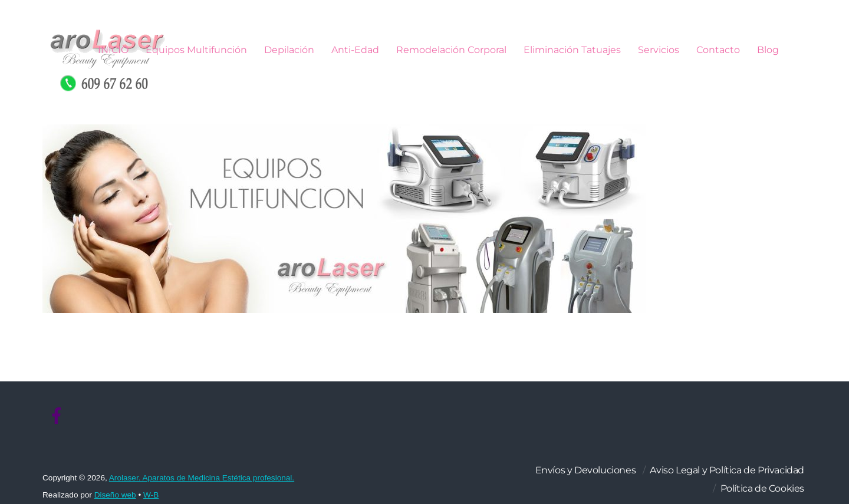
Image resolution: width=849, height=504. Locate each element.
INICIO (113, 50)
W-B (151, 495)
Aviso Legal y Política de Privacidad (727, 470)
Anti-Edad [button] (355, 50)
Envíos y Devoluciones (586, 470)
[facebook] (57, 416)
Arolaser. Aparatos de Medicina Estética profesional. (202, 478)
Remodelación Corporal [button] (451, 50)
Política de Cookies (762, 488)
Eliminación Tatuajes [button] (572, 50)
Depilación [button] (289, 50)
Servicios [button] (659, 50)
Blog (768, 50)
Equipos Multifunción (196, 50)
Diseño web (115, 495)
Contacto (718, 50)
